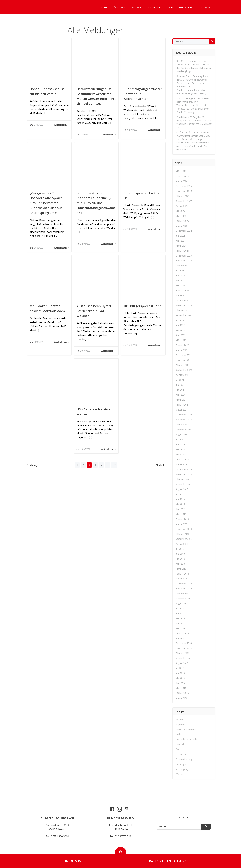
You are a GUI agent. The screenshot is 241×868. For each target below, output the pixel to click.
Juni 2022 (180, 325)
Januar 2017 (182, 638)
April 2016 (181, 683)
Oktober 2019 (183, 479)
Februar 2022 (182, 345)
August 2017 (182, 603)
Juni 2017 (180, 613)
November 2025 (184, 191)
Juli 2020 (180, 439)
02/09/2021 (133, 130)
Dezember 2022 (184, 300)
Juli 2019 (180, 494)
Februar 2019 (182, 519)
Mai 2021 (180, 390)
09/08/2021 (39, 342)
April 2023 (181, 281)
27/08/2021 (39, 248)
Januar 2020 (182, 464)
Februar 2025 (182, 221)
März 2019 (181, 514)
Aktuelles (180, 719)
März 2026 (181, 171)
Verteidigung (182, 769)
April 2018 (181, 564)
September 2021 (184, 370)
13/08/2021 (133, 229)
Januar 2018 (182, 579)
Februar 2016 (182, 693)
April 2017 (181, 623)
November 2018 (184, 529)
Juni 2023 (180, 276)
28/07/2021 (86, 351)
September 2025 (184, 201)
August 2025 (182, 206)
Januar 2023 (182, 295)
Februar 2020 (182, 459)
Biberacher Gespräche (187, 739)
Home (104, 8)
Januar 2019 (182, 524)
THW (170, 8)
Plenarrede (181, 754)
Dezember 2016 (184, 643)
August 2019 (182, 489)
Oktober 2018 (183, 534)
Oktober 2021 (183, 365)
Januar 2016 (182, 698)
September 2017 (184, 599)
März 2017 (181, 628)
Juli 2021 (180, 380)
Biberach (155, 8)
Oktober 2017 (183, 594)
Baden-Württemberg (186, 729)
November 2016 (184, 648)
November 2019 (184, 474)
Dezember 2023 (184, 256)
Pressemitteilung (184, 759)
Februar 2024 (182, 251)
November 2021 (184, 360)
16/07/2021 (133, 345)
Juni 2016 (180, 673)
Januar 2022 (182, 350)
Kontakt (186, 8)
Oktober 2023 (183, 266)
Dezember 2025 (184, 186)
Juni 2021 (180, 385)
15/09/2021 (86, 135)
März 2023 (181, 285)
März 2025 (181, 216)
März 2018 (181, 569)
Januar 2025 (182, 226)
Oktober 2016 (183, 653)
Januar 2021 (182, 410)
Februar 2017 (182, 633)
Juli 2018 (180, 549)
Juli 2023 (180, 271)
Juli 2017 (180, 609)
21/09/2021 (39, 125)
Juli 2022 (180, 320)
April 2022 (181, 335)
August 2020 (182, 435)
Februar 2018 (182, 574)
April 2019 (181, 509)
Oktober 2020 (183, 425)
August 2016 (182, 663)
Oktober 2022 (183, 310)
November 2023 (184, 261)
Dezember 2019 (184, 469)
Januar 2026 (182, 181)
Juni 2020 (180, 445)
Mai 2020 (180, 449)
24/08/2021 (86, 244)
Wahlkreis (181, 774)
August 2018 (182, 544)
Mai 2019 (180, 504)
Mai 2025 (180, 211)
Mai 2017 (180, 618)
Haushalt (180, 744)
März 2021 (181, 400)
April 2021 (181, 395)
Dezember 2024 (184, 231)
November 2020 (184, 420)
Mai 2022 (180, 330)
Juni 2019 (180, 499)
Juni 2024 (180, 236)
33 (115, 465)
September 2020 (184, 430)
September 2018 (184, 539)
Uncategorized (183, 764)
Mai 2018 (180, 559)
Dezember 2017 (184, 584)
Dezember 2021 (184, 355)
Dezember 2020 (184, 415)
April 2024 (181, 241)
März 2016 (181, 688)
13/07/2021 (86, 449)
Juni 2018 (180, 554)
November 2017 (184, 589)
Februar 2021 (182, 405)
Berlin (137, 8)
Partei (179, 749)
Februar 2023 (182, 290)
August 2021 (182, 375)
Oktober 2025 (183, 196)
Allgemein (181, 724)
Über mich (119, 8)
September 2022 (184, 315)
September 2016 (184, 658)
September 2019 (184, 484)
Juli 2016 (180, 668)
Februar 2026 (182, 176)
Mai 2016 (180, 678)
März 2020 (181, 454)
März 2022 (181, 340)
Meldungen (205, 8)
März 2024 (181, 246)
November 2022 (184, 305)
